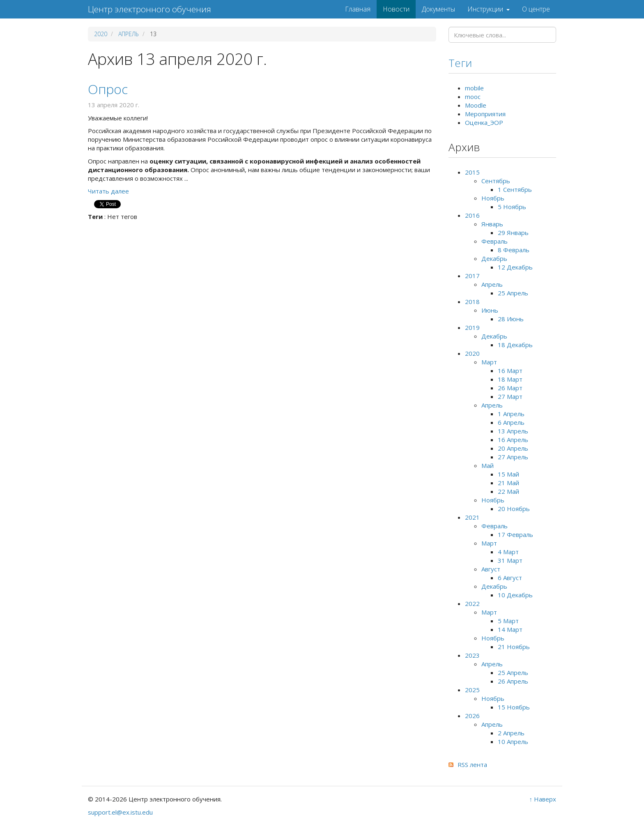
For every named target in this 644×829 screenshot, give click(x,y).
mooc (473, 97)
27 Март (510, 396)
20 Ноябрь (514, 509)
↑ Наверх (543, 799)
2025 (472, 690)
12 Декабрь (515, 267)
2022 (472, 603)
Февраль (494, 241)
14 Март (510, 629)
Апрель (129, 34)
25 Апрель (513, 293)
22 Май (508, 491)
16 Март (510, 371)
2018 (472, 302)
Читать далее (108, 191)
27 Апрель (513, 457)
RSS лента (472, 765)
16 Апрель (513, 440)
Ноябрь (493, 198)
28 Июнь (511, 319)
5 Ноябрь (512, 207)
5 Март (508, 621)
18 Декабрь (515, 345)
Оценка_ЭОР (484, 122)
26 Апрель (513, 681)
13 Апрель (513, 431)
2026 (472, 716)
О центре (536, 9)
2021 (472, 517)
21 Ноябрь (514, 647)
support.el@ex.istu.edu (120, 812)
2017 (472, 276)
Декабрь (494, 258)
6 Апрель (511, 422)
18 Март (510, 379)
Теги (460, 63)
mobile (474, 88)
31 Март (510, 560)
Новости (396, 9)
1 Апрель (511, 414)
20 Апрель (513, 448)
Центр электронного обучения (149, 9)
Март (489, 362)
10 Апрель (513, 741)
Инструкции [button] (489, 9)
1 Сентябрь (515, 189)
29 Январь (513, 233)
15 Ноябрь (514, 707)
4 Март (508, 552)
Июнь (490, 310)
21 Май (508, 483)
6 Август (510, 578)
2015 (472, 172)
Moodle (476, 105)
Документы (438, 9)
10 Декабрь (515, 595)
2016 (472, 215)
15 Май (508, 474)
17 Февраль (515, 534)
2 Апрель (511, 733)
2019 (472, 327)
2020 (101, 34)
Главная (358, 9)
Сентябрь (496, 181)
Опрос (108, 89)
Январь (492, 224)
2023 (472, 655)
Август (491, 569)
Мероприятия (485, 114)
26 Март (510, 388)
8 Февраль (514, 250)
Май (488, 465)
